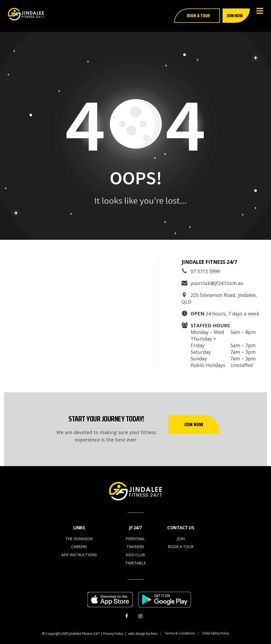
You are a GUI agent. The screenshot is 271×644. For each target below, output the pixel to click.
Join (181, 539)
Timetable (135, 563)
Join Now (194, 424)
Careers (79, 547)
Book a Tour (181, 547)
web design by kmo (143, 634)
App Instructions (79, 555)
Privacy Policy (113, 634)
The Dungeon (79, 539)
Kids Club (135, 555)
